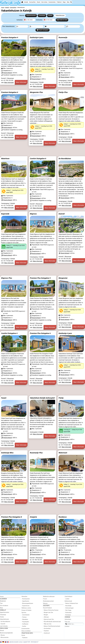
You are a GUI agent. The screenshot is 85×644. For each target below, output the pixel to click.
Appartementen (31, 16)
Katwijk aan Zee (70, 183)
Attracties (24, 597)
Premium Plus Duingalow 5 (40, 278)
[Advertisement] (42, 151)
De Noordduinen (65, 159)
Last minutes (4, 626)
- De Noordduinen (5, 622)
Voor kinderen (4, 606)
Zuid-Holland (68, 597)
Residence (63, 517)
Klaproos (33, 214)
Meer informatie (9, 83)
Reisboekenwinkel (48, 601)
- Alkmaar (46, 617)
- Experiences (25, 606)
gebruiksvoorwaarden (14, 642)
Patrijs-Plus (63, 92)
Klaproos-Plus (7, 278)
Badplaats (3, 601)
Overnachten (32, 2)
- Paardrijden (25, 622)
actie (62, 243)
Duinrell (62, 214)
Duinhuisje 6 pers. (37, 37)
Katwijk (26, 2)
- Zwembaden (26, 615)
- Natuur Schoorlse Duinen (51, 610)
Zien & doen (44, 2)
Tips (1, 603)
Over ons (67, 622)
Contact (67, 626)
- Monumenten (4, 637)
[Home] (22, 2)
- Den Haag (68, 610)
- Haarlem (46, 631)
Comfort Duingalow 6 (38, 159)
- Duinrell (3, 624)
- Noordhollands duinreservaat (52, 622)
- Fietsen (24, 617)
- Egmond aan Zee (48, 619)
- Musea (2, 635)
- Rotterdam (68, 613)
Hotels (50, 16)
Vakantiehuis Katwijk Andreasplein (42, 398)
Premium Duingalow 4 (10, 37)
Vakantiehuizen (60, 16)
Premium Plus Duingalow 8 (12, 517)
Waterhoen (5, 159)
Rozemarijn (63, 37)
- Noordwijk (68, 606)
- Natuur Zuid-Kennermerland (52, 626)
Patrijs (61, 398)
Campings (42, 16)
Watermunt (63, 453)
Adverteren (68, 619)
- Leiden (67, 599)
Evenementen (52, 2)
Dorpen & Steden (26, 610)
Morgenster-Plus (36, 92)
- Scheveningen (69, 608)
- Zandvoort (47, 633)
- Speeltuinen (25, 601)
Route (23, 635)
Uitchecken (39, 20)
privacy (21, 642)
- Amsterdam (47, 628)
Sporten (24, 613)
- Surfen (24, 626)
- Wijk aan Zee (47, 624)
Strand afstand (8, 73)
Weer (68, 2)
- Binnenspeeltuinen (27, 603)
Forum (45, 599)
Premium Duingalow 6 (10, 92)
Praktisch (59, 2)
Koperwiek (5, 214)
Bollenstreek (68, 601)
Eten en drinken (26, 631)
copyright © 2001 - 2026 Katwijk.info (31, 642)
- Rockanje (68, 615)
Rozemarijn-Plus (36, 453)
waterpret (73, 243)
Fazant (4, 398)
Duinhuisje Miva (7, 453)
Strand (38, 2)
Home (2, 597)
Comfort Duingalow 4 (9, 333)
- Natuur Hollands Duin (71, 603)
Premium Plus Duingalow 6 (40, 333)
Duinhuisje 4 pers (65, 333)
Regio (64, 2)
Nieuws (45, 603)
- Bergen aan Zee (48, 612)
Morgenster (63, 278)
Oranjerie (33, 517)
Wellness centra (26, 608)
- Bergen (46, 615)
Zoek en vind (62, 20)
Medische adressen (49, 597)
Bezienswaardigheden (6, 633)
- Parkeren (24, 638)
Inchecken (20, 20)
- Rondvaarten (26, 599)
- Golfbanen (25, 624)
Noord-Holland (47, 608)
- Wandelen (25, 619)
